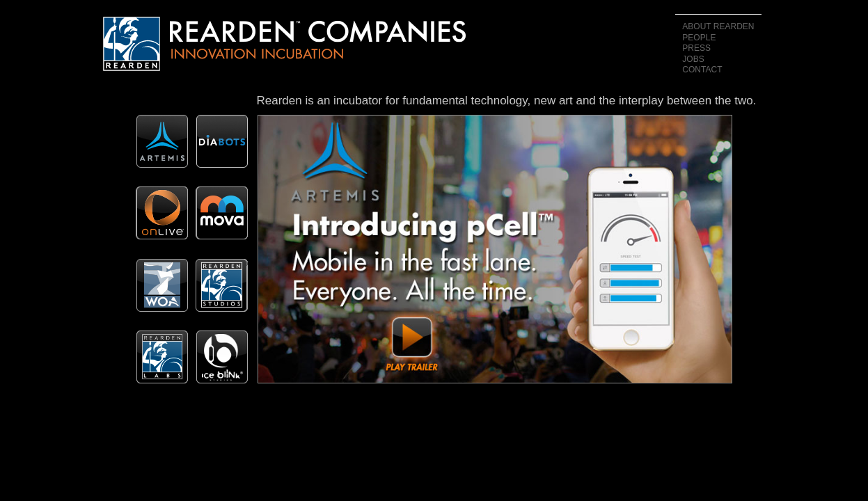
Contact (702, 70)
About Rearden (718, 26)
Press (696, 48)
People (699, 38)
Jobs (693, 59)
